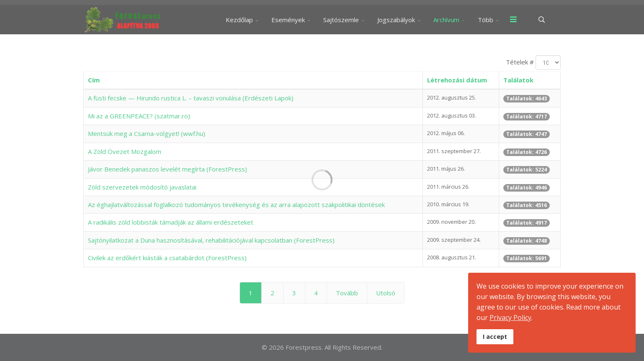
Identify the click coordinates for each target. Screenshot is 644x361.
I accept (495, 337)
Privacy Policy (510, 317)
